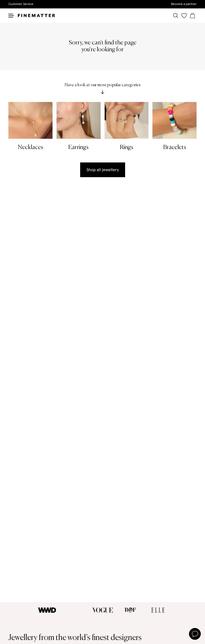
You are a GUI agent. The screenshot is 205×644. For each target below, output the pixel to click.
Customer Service (21, 4)
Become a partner (184, 4)
